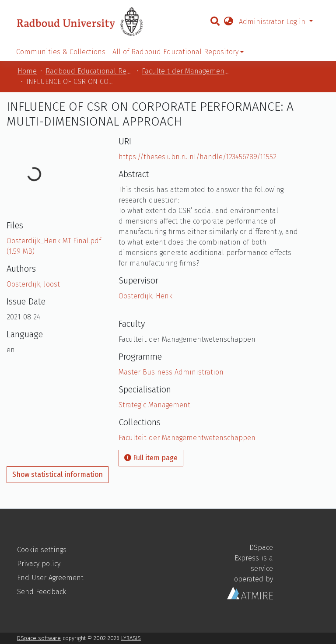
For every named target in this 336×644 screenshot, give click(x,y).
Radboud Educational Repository (89, 71)
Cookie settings (42, 550)
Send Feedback (42, 592)
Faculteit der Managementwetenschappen (185, 71)
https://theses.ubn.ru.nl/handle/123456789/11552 (198, 157)
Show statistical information (58, 474)
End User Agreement (50, 578)
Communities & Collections (61, 52)
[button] (228, 22)
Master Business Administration (171, 372)
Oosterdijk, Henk (145, 296)
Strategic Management (154, 405)
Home (27, 71)
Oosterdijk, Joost (33, 284)
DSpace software (39, 638)
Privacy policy (39, 564)
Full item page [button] (151, 458)
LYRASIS (131, 638)
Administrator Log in (273, 22)
